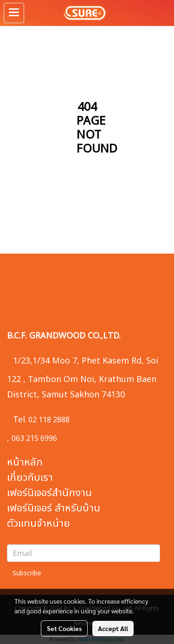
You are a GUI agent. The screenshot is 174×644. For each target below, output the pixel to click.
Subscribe (27, 573)
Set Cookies (64, 628)
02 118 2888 (49, 420)
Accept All (113, 628)
